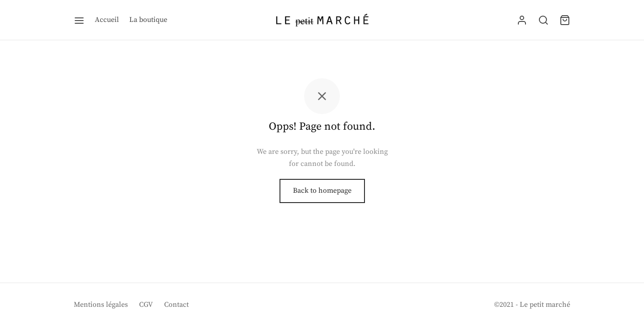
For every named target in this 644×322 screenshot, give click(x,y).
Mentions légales (101, 305)
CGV (146, 305)
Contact (176, 305)
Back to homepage (322, 191)
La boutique (148, 20)
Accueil (107, 20)
